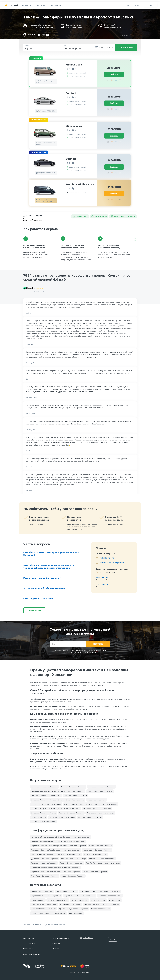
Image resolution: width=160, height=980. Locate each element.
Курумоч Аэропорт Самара (66, 891)
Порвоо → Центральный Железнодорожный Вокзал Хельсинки (55, 809)
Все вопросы (34, 610)
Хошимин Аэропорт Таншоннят (43, 909)
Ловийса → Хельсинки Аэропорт (74, 859)
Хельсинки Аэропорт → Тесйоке (44, 813)
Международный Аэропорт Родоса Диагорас (48, 913)
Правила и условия (83, 972)
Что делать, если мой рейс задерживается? (45, 588)
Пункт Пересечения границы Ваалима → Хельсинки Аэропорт (55, 867)
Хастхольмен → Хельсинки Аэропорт (97, 850)
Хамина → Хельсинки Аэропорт (71, 813)
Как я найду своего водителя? (38, 599)
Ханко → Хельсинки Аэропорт (73, 876)
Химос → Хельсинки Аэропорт (101, 846)
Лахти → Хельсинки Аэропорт (71, 863)
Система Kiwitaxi (29, 938)
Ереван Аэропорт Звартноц (42, 891)
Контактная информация (32, 954)
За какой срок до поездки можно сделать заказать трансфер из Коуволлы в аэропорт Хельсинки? (48, 567)
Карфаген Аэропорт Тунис (58, 900)
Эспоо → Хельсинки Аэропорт (43, 854)
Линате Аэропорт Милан (101, 909)
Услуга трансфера (29, 943)
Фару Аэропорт (115, 900)
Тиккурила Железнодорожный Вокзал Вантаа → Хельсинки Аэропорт (58, 841)
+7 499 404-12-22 (103, 584)
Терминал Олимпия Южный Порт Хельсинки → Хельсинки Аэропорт (58, 791)
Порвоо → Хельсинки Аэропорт (43, 822)
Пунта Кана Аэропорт (79, 900)
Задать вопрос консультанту (112, 562)
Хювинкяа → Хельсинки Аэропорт (44, 787)
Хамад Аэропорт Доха (88, 891)
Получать (98, 644)
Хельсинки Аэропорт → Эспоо (76, 796)
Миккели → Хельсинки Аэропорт (102, 859)
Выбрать (114, 74)
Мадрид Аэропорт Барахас (110, 891)
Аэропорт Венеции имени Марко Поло (46, 896)
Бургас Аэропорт (38, 900)
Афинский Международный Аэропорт (73, 909)
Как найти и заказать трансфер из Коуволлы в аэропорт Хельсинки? (51, 554)
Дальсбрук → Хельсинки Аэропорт (45, 859)
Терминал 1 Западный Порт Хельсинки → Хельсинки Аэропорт (56, 872)
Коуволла (47, 925)
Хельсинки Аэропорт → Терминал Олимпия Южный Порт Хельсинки (58, 800)
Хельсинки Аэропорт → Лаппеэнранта (46, 796)
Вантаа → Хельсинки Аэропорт (95, 872)
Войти (151, 5)
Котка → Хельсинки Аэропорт (95, 854)
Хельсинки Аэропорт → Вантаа (90, 817)
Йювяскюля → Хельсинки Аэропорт (100, 813)
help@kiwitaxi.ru (107, 558)
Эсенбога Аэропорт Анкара (70, 904)
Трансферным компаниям (60, 938)
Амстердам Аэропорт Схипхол (110, 896)
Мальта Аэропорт (76, 913)
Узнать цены (126, 47)
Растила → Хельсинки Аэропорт (73, 787)
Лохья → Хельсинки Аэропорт (69, 854)
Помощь (137, 5)
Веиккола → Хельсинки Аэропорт (62, 817)
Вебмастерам (56, 949)
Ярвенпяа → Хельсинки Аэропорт (101, 787)
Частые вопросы (29, 949)
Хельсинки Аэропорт (58, 925)
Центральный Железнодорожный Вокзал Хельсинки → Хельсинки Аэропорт (61, 837)
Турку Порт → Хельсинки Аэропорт (45, 876)
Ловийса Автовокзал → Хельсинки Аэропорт (103, 863)
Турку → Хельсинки (39, 817)
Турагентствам (57, 943)
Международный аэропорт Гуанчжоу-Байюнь (101, 904)
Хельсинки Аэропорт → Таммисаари (97, 809)
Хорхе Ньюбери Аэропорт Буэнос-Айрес (80, 896)
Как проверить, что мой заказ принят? (42, 578)
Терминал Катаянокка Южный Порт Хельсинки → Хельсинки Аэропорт (59, 846)
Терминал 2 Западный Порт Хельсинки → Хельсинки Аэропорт (56, 850)
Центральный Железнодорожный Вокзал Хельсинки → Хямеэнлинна (91, 804)
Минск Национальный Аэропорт (44, 904)
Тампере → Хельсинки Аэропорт (44, 863)
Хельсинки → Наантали (97, 800)
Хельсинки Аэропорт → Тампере (100, 791)
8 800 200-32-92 (102, 577)
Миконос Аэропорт (98, 900)
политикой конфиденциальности (85, 653)
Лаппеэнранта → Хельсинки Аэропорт (46, 804)
